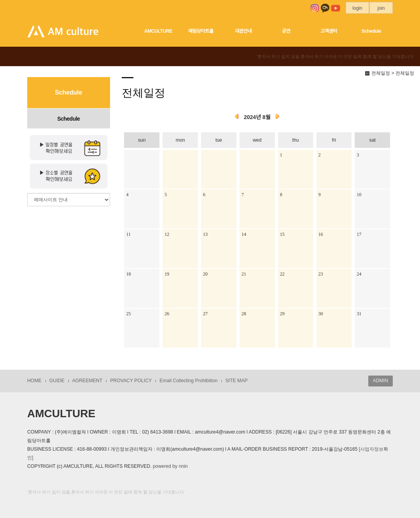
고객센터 (329, 31)
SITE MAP (236, 381)
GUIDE (57, 381)
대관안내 (243, 31)
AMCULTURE (158, 31)
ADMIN (381, 381)
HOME (34, 381)
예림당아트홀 (201, 31)
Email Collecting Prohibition (188, 381)
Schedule (371, 31)
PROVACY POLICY (131, 381)
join (381, 8)
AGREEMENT (87, 381)
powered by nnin (170, 466)
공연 (286, 31)
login (357, 8)
